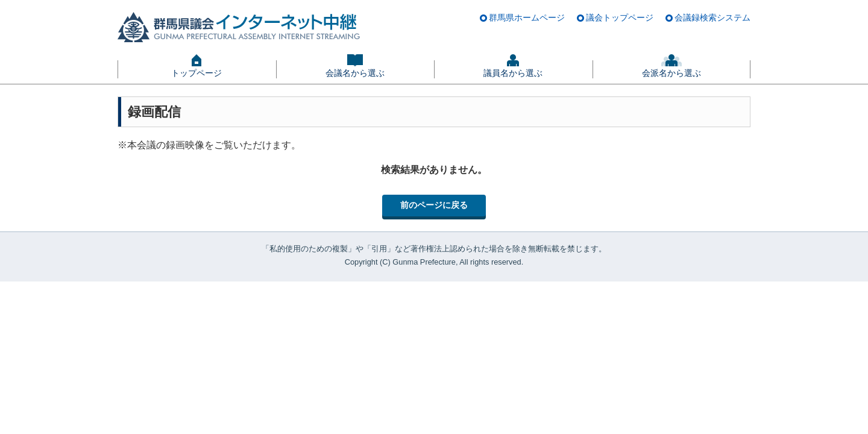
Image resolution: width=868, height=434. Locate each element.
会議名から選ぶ (355, 73)
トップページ (197, 73)
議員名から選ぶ (513, 73)
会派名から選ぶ (671, 73)
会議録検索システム (712, 17)
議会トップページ (620, 17)
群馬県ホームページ (527, 17)
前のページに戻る (434, 205)
